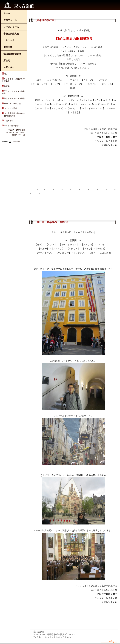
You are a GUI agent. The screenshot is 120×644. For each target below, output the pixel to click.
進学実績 (8, 47)
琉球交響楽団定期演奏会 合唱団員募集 (13, 114)
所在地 (7, 61)
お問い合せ (9, 67)
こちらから (15, 141)
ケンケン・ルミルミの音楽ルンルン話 (16, 132)
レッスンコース (11, 27)
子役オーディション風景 (14, 98)
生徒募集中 (9, 121)
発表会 (7, 86)
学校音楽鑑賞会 (11, 34)
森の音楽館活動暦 (12, 54)
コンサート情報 (11, 108)
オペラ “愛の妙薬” (12, 126)
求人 (7, 74)
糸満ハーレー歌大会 (12, 104)
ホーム (7, 13)
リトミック (9, 40)
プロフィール (10, 20)
